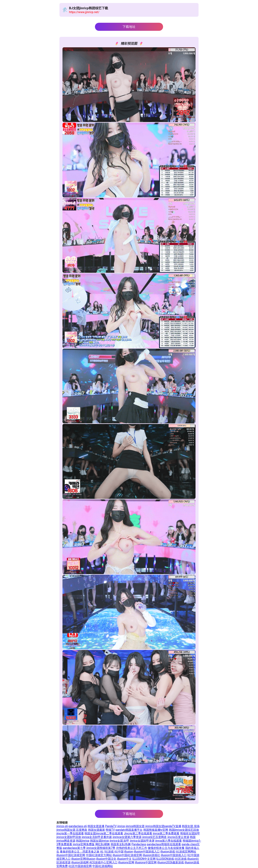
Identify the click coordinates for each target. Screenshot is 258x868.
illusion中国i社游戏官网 (127, 855)
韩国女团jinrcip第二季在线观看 (104, 833)
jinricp (121, 826)
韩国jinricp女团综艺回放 (184, 830)
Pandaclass (139, 844)
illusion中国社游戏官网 (71, 855)
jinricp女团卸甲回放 (69, 837)
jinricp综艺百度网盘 (155, 837)
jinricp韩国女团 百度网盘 (72, 830)
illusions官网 (126, 862)
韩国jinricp (83, 841)
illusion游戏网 (80, 862)
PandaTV (111, 826)
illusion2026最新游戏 (171, 862)
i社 (102, 851)
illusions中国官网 (146, 862)
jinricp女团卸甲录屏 (142, 841)
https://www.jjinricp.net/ (84, 12)
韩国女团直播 (96, 826)
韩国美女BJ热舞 (121, 844)
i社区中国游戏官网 (80, 866)
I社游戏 (109, 851)
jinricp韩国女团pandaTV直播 (163, 826)
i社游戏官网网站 (186, 851)
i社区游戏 (180, 859)
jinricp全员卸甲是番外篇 (97, 837)
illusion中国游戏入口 (147, 851)
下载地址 (129, 27)
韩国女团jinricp (100, 841)
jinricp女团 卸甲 (119, 841)
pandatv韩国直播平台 (129, 830)
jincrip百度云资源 (178, 837)
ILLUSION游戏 (165, 859)
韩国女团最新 (97, 830)
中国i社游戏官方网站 (99, 855)
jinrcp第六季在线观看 (169, 841)
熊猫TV (110, 830)
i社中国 (119, 851)
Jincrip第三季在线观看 (138, 833)
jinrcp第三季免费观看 (166, 833)
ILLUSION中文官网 (144, 859)
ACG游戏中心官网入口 (103, 862)
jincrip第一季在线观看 (70, 833)
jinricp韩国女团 (135, 826)
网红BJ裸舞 (103, 844)
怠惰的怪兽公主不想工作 (132, 848)
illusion (129, 851)
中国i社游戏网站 (102, 866)
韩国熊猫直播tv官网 (156, 830)
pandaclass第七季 (74, 848)
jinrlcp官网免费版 (84, 844)
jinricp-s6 (62, 826)
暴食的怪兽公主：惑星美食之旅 (80, 851)
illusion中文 (124, 859)
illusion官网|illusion (83, 859)
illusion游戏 (168, 851)
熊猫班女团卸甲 (190, 833)
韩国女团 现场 (191, 826)
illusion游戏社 (151, 855)
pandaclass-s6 (78, 826)
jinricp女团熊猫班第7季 (101, 848)
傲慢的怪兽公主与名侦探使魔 (166, 848)
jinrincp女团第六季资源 (127, 837)
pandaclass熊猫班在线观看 (164, 844)
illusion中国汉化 (106, 859)
